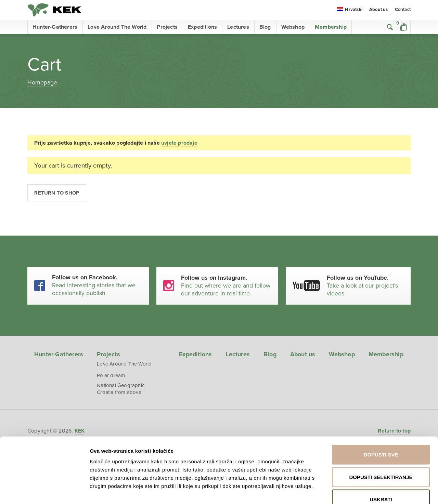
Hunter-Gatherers (55, 27)
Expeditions (202, 27)
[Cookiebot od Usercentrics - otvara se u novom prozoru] (44, 491)
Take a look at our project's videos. (366, 286)
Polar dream (110, 376)
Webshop (293, 27)
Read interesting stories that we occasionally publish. (97, 286)
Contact (403, 10)
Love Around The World (117, 27)
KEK (55, 10)
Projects (167, 27)
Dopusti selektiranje (381, 437)
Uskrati (381, 459)
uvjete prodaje (179, 143)
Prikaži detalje (359, 490)
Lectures (238, 27)
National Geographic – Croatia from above (122, 390)
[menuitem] (350, 11)
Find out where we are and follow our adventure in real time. (227, 286)
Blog (265, 27)
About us (379, 10)
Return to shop (57, 193)
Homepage (43, 83)
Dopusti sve (381, 414)
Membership (331, 27)
